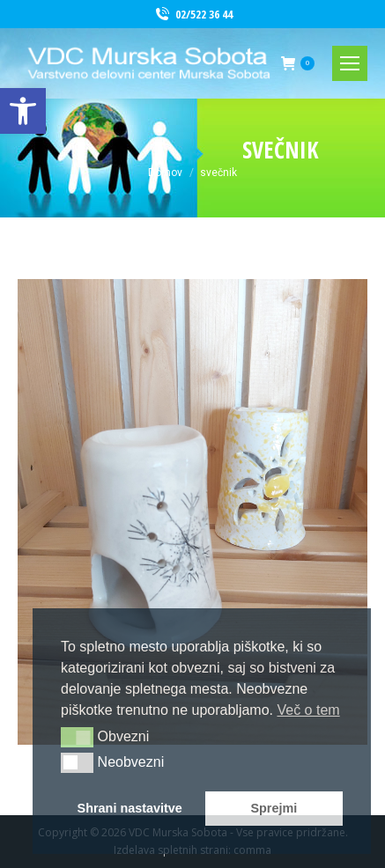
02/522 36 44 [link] (193, 15)
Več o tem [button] (308, 710)
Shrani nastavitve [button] (130, 808)
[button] (77, 737)
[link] (23, 111)
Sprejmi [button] (274, 808)
